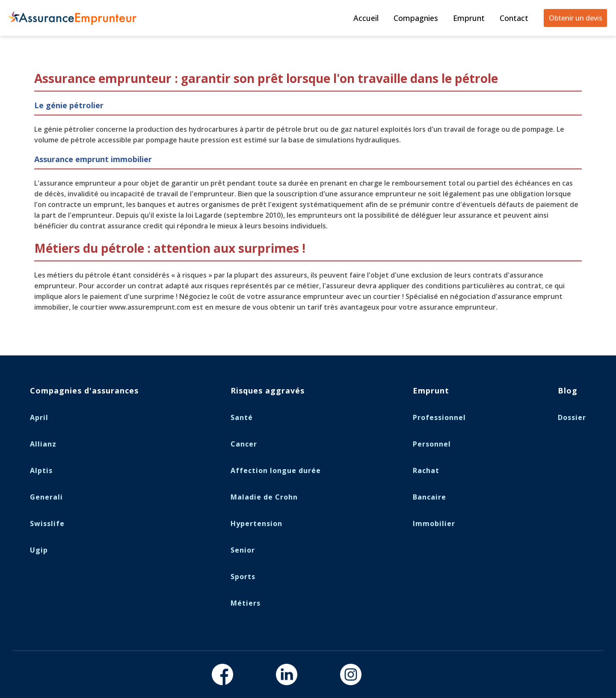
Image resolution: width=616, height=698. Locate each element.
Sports (243, 577)
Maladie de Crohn (264, 497)
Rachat (426, 470)
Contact (514, 18)
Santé (242, 417)
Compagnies (416, 18)
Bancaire (429, 497)
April (39, 417)
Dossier (572, 417)
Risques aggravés (268, 390)
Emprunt (469, 18)
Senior (243, 550)
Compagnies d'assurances (84, 390)
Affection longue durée (276, 470)
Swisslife (47, 523)
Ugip (39, 550)
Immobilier (434, 523)
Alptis (41, 470)
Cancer (244, 444)
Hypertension (256, 523)
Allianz (43, 444)
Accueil (366, 18)
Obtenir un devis (576, 18)
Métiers (246, 603)
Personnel (432, 444)
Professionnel (439, 417)
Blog (568, 390)
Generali (46, 497)
